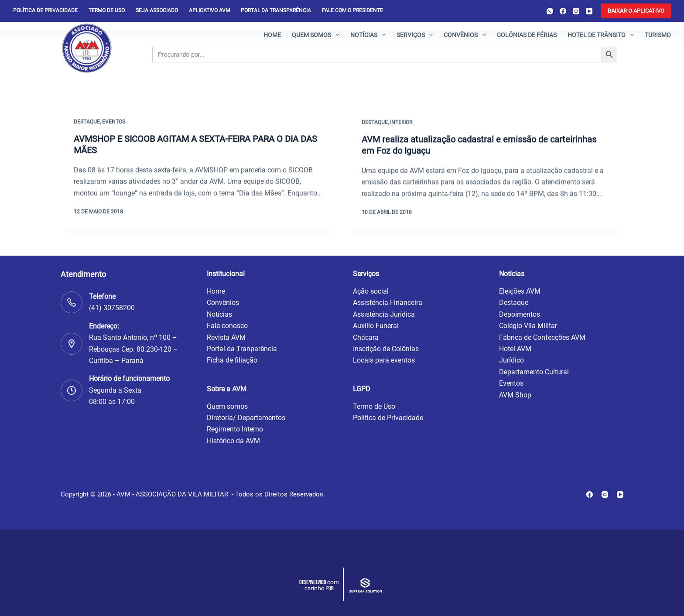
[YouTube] (589, 11)
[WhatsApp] (550, 11)
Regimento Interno (235, 429)
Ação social (371, 291)
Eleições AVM (520, 291)
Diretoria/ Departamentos (246, 418)
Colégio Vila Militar (528, 326)
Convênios (467, 35)
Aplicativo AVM (209, 10)
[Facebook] (563, 11)
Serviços (417, 35)
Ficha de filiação (232, 360)
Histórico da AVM (233, 441)
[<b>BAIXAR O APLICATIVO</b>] (636, 11)
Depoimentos (520, 314)
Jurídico (511, 360)
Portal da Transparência (276, 10)
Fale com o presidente (352, 10)
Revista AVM (226, 337)
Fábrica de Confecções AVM (542, 337)
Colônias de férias (527, 35)
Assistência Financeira (388, 303)
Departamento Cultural (534, 372)
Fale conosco (227, 326)
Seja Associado (157, 10)
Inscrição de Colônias (386, 349)
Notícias (370, 35)
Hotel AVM (515, 349)
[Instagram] (576, 11)
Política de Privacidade (388, 418)
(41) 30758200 (112, 308)
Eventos (114, 122)
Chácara (366, 337)
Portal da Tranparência (242, 349)
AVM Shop (515, 395)
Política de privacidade (45, 10)
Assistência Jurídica (384, 314)
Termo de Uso (107, 10)
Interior (401, 125)
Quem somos (317, 35)
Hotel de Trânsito (602, 35)
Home (272, 35)
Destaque (87, 122)
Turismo (658, 35)
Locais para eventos (384, 360)
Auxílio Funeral (376, 326)
